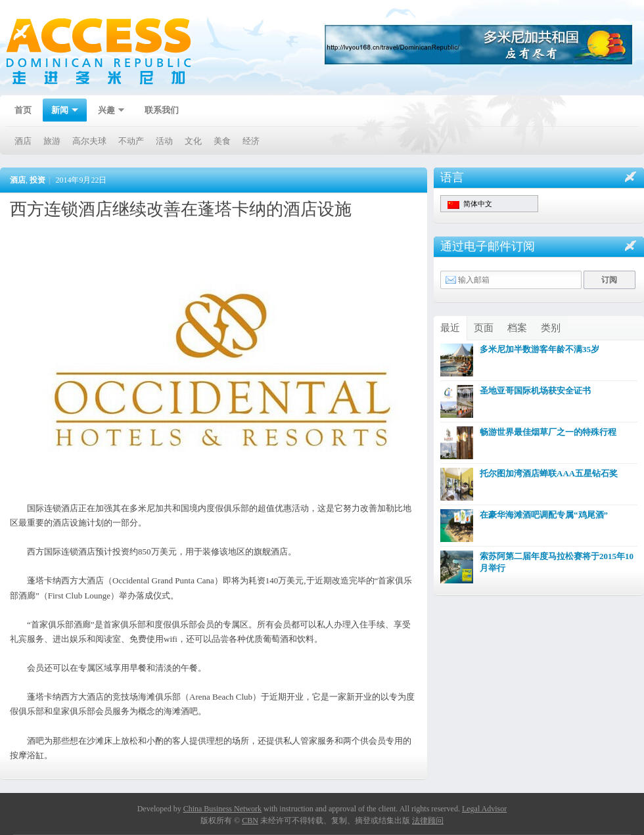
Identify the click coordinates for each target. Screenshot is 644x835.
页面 (484, 328)
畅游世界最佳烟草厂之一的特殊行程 (548, 432)
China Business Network (222, 809)
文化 (193, 141)
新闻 (60, 111)
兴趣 (107, 111)
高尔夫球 (89, 141)
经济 (251, 141)
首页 (23, 110)
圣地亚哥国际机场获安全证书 (535, 391)
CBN (250, 821)
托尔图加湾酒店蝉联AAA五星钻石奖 (549, 473)
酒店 (23, 141)
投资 (37, 180)
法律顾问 (428, 821)
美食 (222, 141)
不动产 (131, 141)
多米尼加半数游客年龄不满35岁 (540, 349)
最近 (450, 328)
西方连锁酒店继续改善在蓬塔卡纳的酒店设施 (181, 209)
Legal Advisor (484, 809)
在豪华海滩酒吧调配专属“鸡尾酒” (544, 515)
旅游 (52, 141)
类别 (551, 328)
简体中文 (470, 204)
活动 (164, 141)
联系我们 (162, 110)
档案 (517, 328)
